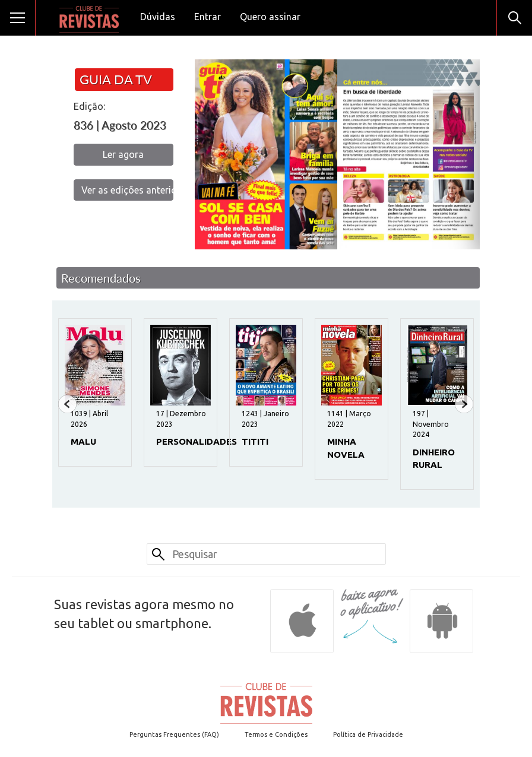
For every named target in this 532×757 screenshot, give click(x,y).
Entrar (208, 17)
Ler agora (123, 154)
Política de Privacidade (368, 734)
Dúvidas (158, 17)
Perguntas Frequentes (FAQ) (174, 734)
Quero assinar (270, 17)
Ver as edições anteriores (127, 190)
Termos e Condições (276, 734)
